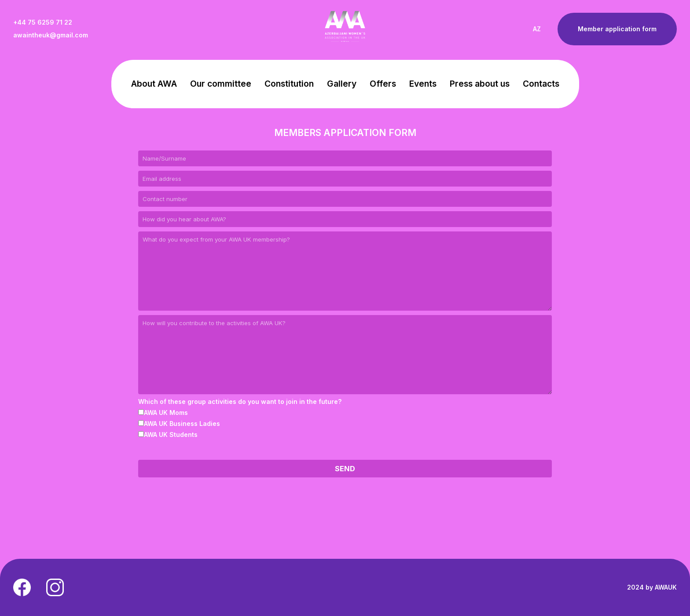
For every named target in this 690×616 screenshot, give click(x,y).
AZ (537, 29)
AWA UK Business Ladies (179, 423)
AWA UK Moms (163, 412)
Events (423, 84)
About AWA (154, 84)
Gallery (342, 84)
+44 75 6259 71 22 (43, 22)
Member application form (617, 29)
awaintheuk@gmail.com (51, 35)
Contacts (541, 84)
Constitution (289, 84)
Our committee (221, 84)
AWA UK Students (168, 434)
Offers (383, 84)
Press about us (480, 84)
